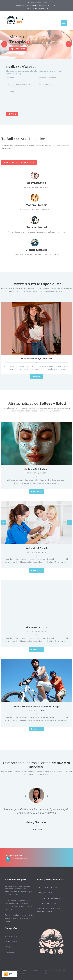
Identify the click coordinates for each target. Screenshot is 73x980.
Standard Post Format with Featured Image (37, 706)
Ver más (36, 377)
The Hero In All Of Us (37, 627)
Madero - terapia (37, 205)
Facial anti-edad (37, 227)
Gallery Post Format (37, 548)
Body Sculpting (37, 183)
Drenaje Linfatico (36, 250)
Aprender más (18, 49)
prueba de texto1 (20, 859)
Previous (4, 44)
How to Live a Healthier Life (48, 898)
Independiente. (36, 829)
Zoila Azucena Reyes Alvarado (37, 359)
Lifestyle (8, 947)
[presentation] (24, 103)
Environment (10, 936)
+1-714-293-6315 (41, 9)
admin (44, 473)
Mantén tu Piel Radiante (36, 469)
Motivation (9, 952)
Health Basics (10, 941)
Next (69, 44)
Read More (36, 491)
